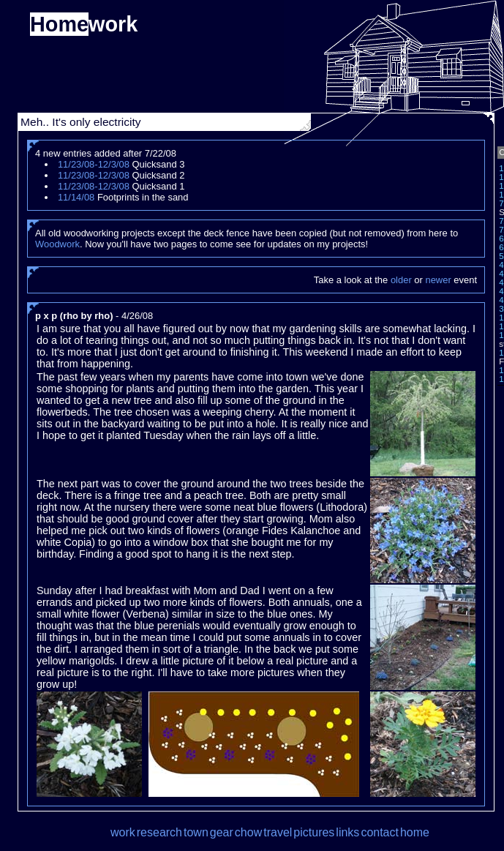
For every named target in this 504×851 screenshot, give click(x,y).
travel (278, 832)
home (415, 832)
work (123, 832)
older (401, 280)
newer (438, 280)
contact (380, 832)
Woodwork (57, 244)
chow (248, 832)
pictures (314, 832)
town (196, 832)
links (347, 832)
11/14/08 (76, 197)
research (159, 832)
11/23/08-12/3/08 (94, 164)
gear (222, 832)
